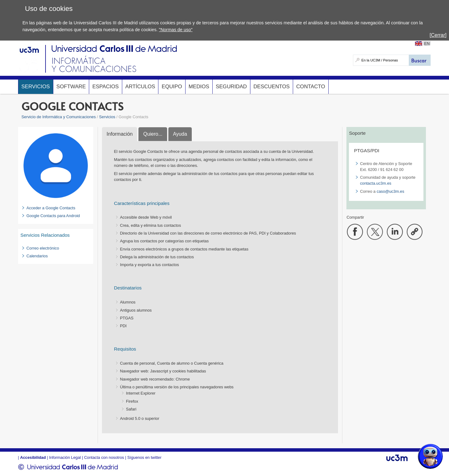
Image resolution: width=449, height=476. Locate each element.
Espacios (106, 87)
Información (120, 134)
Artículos (140, 87)
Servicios (36, 87)
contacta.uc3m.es (376, 183)
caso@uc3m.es (390, 191)
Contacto (311, 87)
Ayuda (180, 134)
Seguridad (231, 87)
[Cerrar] (438, 35)
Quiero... (153, 134)
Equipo (172, 87)
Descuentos (272, 87)
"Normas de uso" (176, 30)
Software (71, 87)
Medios (199, 87)
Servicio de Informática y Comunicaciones (59, 117)
